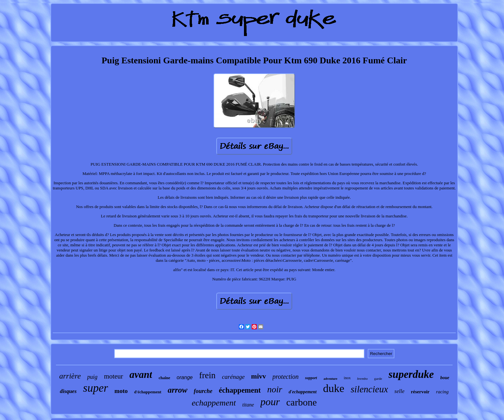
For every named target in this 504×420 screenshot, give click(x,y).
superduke (411, 374)
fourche (203, 391)
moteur (113, 376)
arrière (70, 376)
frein (207, 375)
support (311, 378)
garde (378, 379)
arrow (178, 390)
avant (141, 374)
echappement (214, 403)
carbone (302, 402)
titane (248, 405)
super (95, 388)
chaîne (164, 378)
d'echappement (303, 392)
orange (185, 377)
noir (275, 389)
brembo (362, 379)
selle (399, 391)
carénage (233, 377)
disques (68, 391)
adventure (330, 379)
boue (445, 378)
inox (347, 378)
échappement (240, 390)
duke (334, 388)
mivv (258, 376)
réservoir (420, 392)
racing (442, 392)
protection (286, 377)
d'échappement (148, 392)
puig (92, 377)
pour (270, 402)
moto (121, 391)
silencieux (369, 389)
